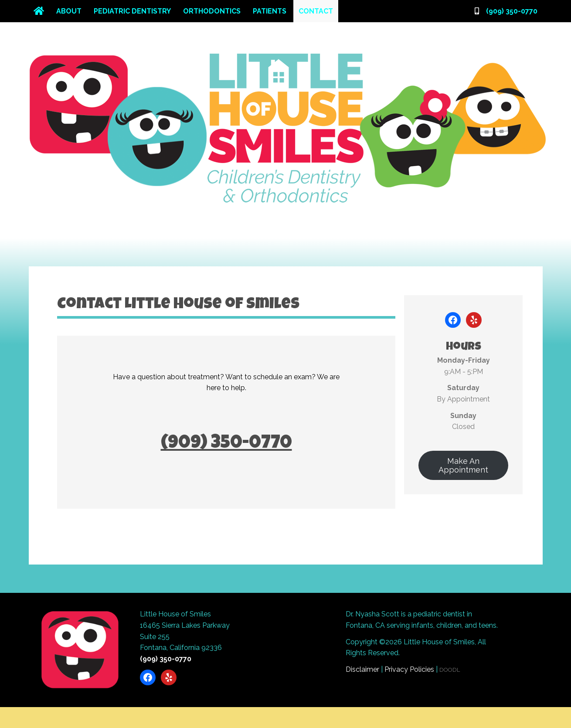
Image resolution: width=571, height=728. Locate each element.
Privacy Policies (409, 669)
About (69, 11)
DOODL (450, 670)
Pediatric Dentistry (132, 11)
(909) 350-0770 (512, 11)
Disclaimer (362, 669)
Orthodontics (212, 11)
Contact (316, 11)
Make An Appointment (463, 465)
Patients (270, 11)
